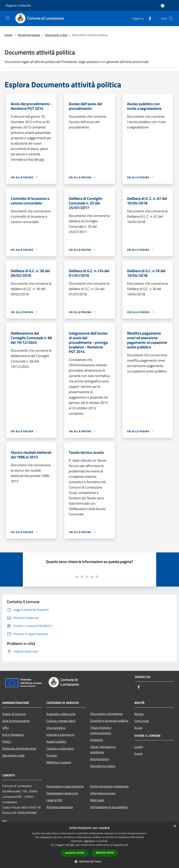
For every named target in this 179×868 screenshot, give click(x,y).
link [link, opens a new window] (126, 845)
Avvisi (138, 728)
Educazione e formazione (106, 714)
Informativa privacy (103, 793)
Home (8, 35)
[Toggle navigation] (8, 18)
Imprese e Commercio (60, 735)
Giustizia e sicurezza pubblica (109, 721)
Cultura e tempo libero (61, 721)
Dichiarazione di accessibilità (109, 807)
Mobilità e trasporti (59, 762)
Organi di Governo (14, 714)
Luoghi (139, 747)
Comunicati (142, 721)
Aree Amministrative (16, 721)
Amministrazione (29, 35)
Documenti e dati (56, 35)
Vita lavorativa (56, 728)
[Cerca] (171, 18)
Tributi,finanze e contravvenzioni (101, 730)
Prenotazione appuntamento (65, 786)
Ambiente (97, 740)
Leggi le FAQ (54, 800)
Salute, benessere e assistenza (103, 749)
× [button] (175, 826)
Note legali (97, 800)
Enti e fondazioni (13, 735)
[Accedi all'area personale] (163, 6)
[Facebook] (148, 18)
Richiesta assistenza (60, 807)
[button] (89, 861)
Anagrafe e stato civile (61, 714)
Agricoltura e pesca (103, 766)
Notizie (139, 714)
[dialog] (89, 845)
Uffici (6, 728)
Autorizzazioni (100, 759)
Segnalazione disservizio (62, 793)
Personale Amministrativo (19, 748)
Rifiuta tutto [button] (105, 853)
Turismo (52, 755)
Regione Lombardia (18, 5)
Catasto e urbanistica (60, 748)
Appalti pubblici (56, 742)
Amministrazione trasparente (109, 786)
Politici (7, 742)
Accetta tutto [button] (75, 853)
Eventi (139, 754)
